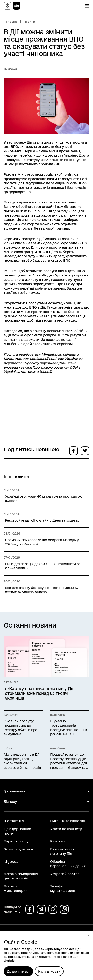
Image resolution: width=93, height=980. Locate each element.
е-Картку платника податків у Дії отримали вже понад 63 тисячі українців (39, 693)
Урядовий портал (65, 874)
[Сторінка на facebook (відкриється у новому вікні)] (30, 909)
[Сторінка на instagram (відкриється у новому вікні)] (53, 909)
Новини (29, 22)
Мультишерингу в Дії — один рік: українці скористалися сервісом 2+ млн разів (23, 761)
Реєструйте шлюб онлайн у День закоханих (42, 520)
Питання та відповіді (68, 821)
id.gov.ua (11, 862)
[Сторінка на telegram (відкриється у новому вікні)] (41, 909)
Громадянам (14, 791)
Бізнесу (10, 802)
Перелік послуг (17, 841)
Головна (11, 22)
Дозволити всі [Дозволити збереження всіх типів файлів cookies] (18, 971)
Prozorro (57, 841)
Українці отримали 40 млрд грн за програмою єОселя (44, 499)
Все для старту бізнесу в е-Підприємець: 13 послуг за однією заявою (41, 590)
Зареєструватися (18, 849)
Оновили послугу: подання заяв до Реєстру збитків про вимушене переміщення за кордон (20, 728)
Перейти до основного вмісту (3, 3)
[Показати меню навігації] (87, 6)
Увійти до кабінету (66, 829)
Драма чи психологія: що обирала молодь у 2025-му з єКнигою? (42, 542)
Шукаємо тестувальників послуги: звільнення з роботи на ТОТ (69, 728)
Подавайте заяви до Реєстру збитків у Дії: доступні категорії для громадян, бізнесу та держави (69, 761)
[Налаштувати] (49, 971)
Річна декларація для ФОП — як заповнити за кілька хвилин (43, 566)
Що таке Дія (14, 821)
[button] (88, 936)
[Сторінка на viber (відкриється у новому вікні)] (64, 909)
